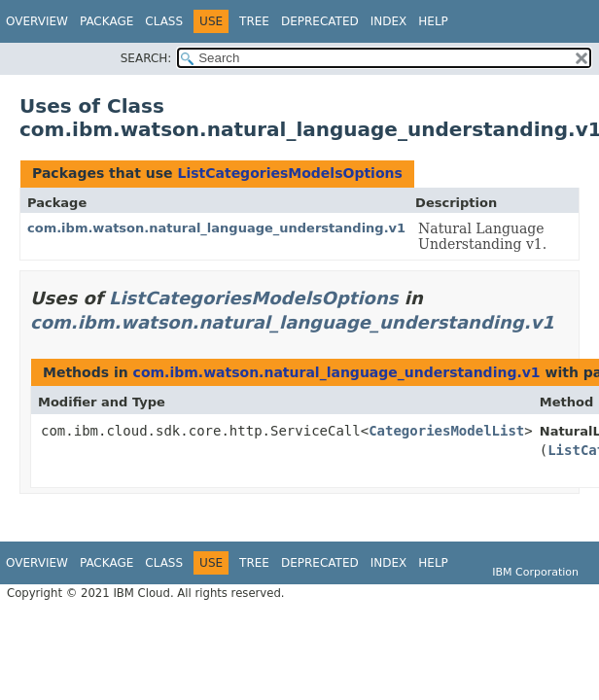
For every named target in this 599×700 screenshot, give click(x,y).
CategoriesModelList (446, 431)
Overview (37, 21)
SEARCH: (146, 58)
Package (106, 21)
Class (164, 21)
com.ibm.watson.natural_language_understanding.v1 (216, 228)
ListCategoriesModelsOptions (289, 173)
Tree (254, 21)
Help (433, 21)
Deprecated (320, 21)
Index (389, 21)
